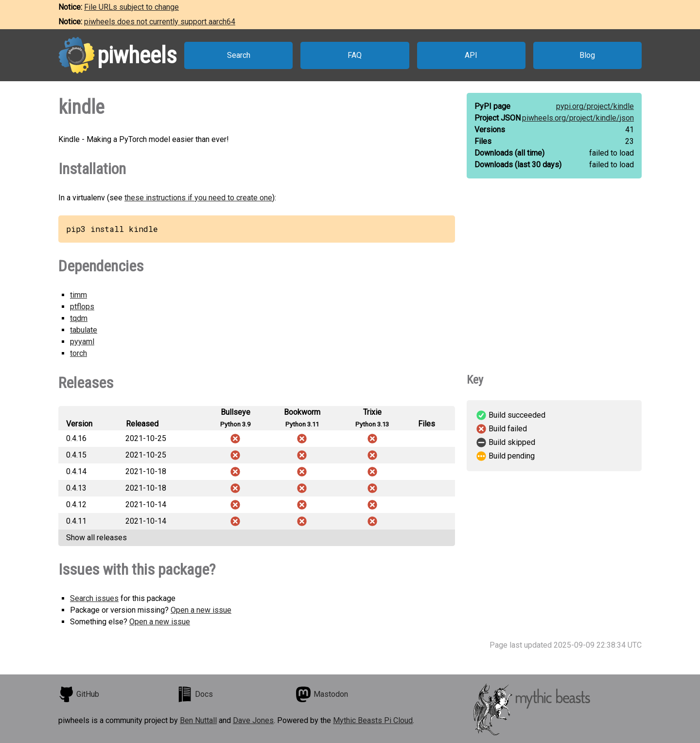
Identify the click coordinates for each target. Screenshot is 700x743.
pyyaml (82, 342)
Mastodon (322, 694)
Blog (587, 55)
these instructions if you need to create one (198, 198)
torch (79, 353)
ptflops (82, 307)
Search (239, 55)
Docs (195, 694)
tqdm (79, 318)
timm (79, 295)
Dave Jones (253, 720)
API (471, 55)
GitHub (79, 694)
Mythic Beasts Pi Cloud (373, 720)
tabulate (84, 330)
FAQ (355, 55)
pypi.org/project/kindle (595, 106)
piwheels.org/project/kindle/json (578, 118)
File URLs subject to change (131, 7)
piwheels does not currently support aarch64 (160, 22)
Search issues (94, 598)
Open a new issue (201, 610)
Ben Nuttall (198, 720)
